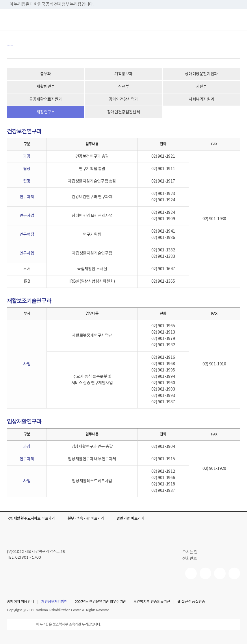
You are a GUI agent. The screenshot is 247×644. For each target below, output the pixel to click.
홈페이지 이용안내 (20, 602)
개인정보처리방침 (54, 602)
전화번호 (190, 559)
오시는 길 (192, 552)
